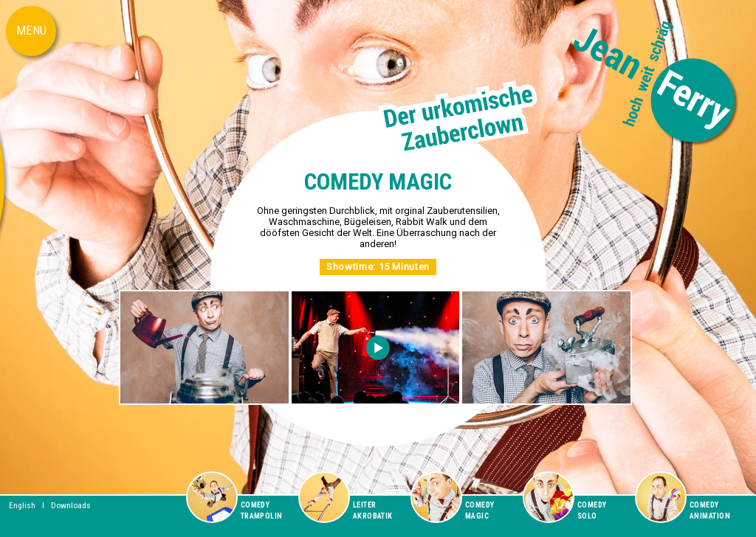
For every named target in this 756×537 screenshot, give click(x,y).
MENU (31, 30)
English (22, 505)
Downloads (71, 505)
